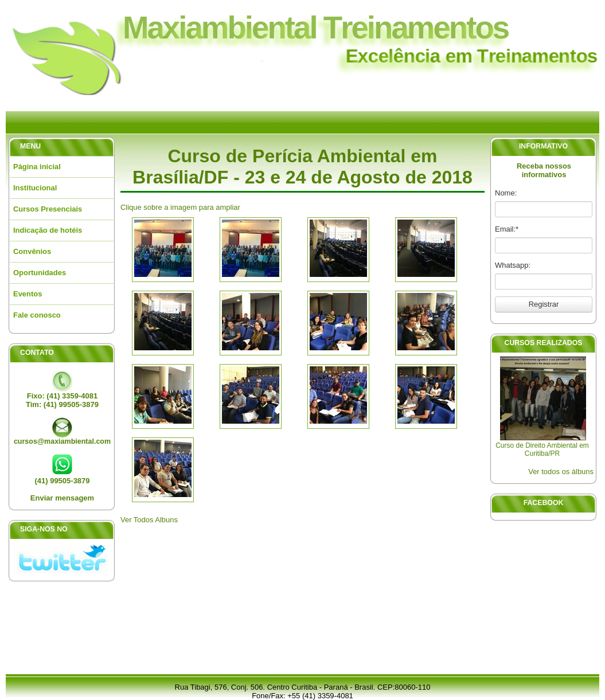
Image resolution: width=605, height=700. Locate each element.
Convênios (32, 251)
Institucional (35, 188)
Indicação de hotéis (48, 230)
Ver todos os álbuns (561, 472)
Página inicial (37, 167)
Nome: (506, 193)
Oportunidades (40, 273)
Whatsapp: (513, 265)
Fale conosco (37, 315)
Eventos (28, 294)
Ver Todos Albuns (149, 520)
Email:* (507, 229)
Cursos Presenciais (48, 209)
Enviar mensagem (62, 498)
